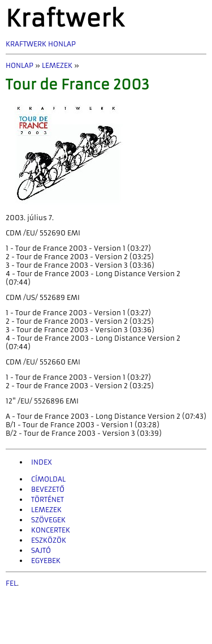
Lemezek (57, 65)
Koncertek (51, 530)
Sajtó (41, 550)
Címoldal (48, 479)
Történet (47, 499)
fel (11, 583)
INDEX (42, 462)
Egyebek (46, 561)
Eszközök (49, 540)
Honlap (20, 65)
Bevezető (48, 489)
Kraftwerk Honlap (41, 44)
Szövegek (48, 520)
